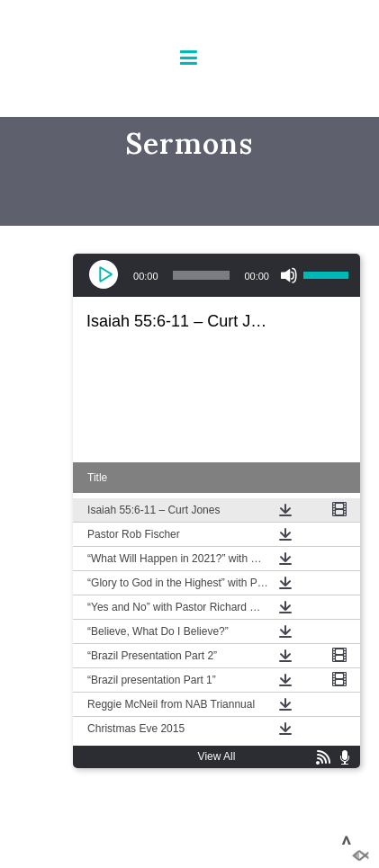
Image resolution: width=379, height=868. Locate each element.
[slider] (202, 275)
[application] (217, 275)
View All (217, 756)
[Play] (105, 275)
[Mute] (289, 275)
